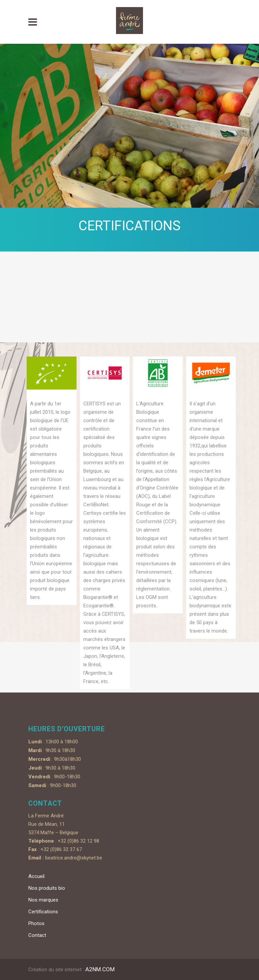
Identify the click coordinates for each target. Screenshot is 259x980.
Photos (36, 923)
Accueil (36, 876)
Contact (37, 935)
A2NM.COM (100, 969)
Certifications (43, 912)
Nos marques (43, 900)
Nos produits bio (47, 888)
